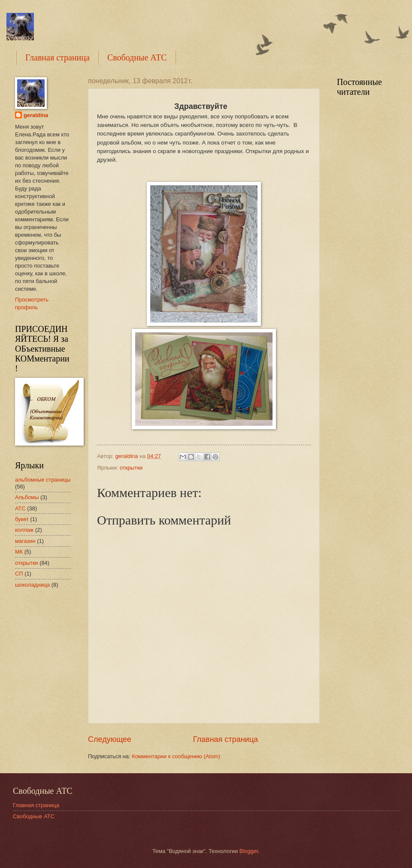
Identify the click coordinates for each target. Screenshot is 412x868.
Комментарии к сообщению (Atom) (176, 756)
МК (19, 552)
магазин (25, 541)
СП (19, 574)
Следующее (110, 739)
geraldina (36, 115)
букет (22, 519)
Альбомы (27, 497)
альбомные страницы (43, 480)
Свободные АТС (137, 57)
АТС (20, 508)
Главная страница (58, 57)
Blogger (249, 851)
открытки (131, 468)
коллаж (24, 530)
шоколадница (32, 585)
